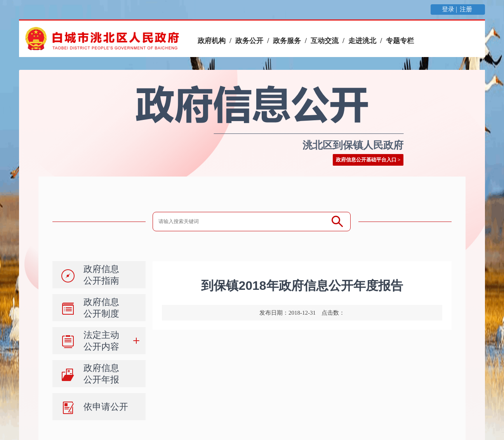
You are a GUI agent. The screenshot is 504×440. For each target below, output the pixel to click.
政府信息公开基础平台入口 (366, 160)
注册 (467, 9)
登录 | (450, 9)
